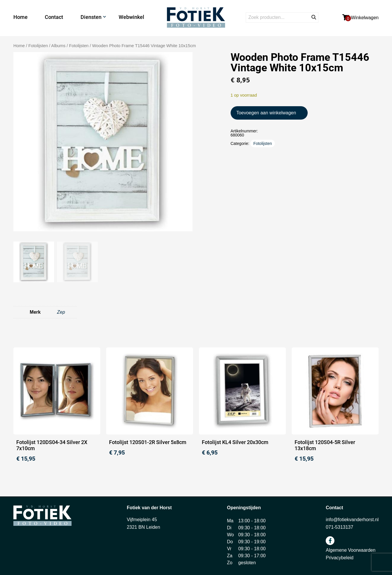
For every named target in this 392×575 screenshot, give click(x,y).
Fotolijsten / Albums (47, 46)
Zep (61, 312)
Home (21, 17)
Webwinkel (131, 17)
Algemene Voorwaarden (351, 550)
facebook (330, 541)
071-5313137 (339, 527)
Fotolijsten (79, 46)
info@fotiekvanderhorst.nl (352, 520)
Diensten (91, 17)
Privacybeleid (340, 558)
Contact (54, 17)
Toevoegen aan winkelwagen (266, 113)
